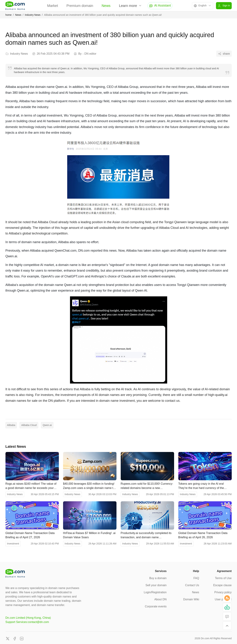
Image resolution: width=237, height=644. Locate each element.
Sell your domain (156, 585)
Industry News (33, 15)
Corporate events (156, 606)
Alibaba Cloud (29, 425)
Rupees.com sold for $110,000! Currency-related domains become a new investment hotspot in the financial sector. (147, 486)
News (106, 6)
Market (53, 6)
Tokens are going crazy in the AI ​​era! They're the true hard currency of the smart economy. (201, 486)
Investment (13, 544)
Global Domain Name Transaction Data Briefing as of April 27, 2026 (30, 535)
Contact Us (192, 585)
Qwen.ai (47, 425)
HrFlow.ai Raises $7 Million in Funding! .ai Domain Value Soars (89, 535)
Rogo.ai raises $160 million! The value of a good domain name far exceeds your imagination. (31, 486)
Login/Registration (155, 592)
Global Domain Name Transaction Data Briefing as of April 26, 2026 (203, 535)
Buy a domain (158, 578)
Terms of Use (223, 578)
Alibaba (11, 425)
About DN (160, 599)
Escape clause (222, 585)
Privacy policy (223, 592)
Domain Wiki (191, 599)
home (9, 15)
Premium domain (80, 6)
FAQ (196, 578)
